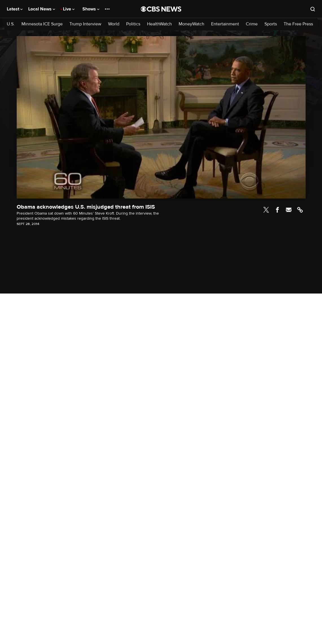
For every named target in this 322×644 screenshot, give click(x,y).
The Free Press (298, 24)
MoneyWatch (191, 24)
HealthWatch (159, 24)
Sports (271, 24)
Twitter (266, 210)
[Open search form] (313, 9)
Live (69, 9)
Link (300, 210)
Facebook (277, 210)
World (114, 24)
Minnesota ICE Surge (42, 24)
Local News (42, 9)
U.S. (11, 24)
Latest (15, 9)
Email (289, 210)
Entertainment (225, 24)
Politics (133, 24)
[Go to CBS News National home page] (161, 9)
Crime (252, 24)
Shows (91, 9)
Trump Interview (85, 24)
